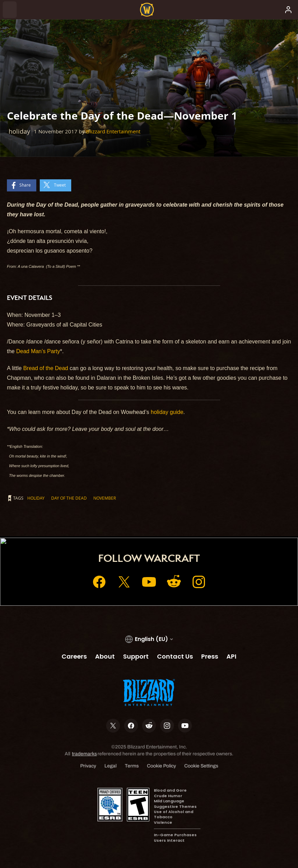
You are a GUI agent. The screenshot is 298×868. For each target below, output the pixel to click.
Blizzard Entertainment (113, 131)
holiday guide (167, 412)
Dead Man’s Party (38, 351)
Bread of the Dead (46, 368)
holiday (36, 498)
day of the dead (69, 498)
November (105, 498)
